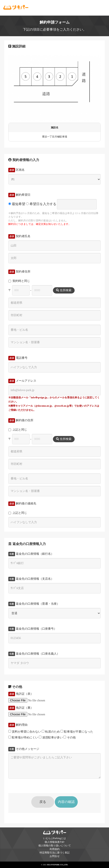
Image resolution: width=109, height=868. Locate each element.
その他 (70, 737)
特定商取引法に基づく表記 (55, 853)
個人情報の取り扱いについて (55, 846)
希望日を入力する (41, 204)
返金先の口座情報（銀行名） (31, 554)
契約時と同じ (19, 281)
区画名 (16, 170)
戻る (43, 802)
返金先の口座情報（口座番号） (33, 629)
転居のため (51, 732)
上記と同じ (18, 430)
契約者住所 (19, 272)
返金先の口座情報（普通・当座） (34, 604)
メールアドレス (22, 381)
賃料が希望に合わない (25, 732)
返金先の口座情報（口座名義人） (34, 654)
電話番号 (18, 358)
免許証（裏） (21, 708)
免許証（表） (21, 694)
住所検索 (64, 290)
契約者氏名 (19, 236)
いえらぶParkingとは (54, 838)
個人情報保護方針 (55, 842)
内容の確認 (66, 802)
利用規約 (55, 849)
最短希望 (17, 204)
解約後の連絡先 (22, 504)
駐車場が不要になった (77, 732)
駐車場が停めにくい (23, 737)
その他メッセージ (24, 749)
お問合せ (55, 856)
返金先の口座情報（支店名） (31, 579)
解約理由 (18, 725)
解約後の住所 (21, 420)
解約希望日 (19, 195)
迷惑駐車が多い (51, 737)
